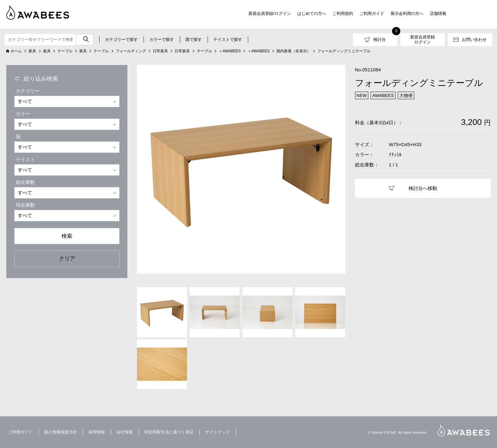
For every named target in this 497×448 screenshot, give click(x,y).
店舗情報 (438, 13)
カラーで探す (162, 39)
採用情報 (97, 432)
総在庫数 (25, 182)
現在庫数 (25, 205)
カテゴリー (28, 91)
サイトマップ (217, 432)
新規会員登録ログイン (423, 39)
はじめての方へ (312, 13)
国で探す (194, 39)
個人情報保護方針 (61, 432)
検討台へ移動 (423, 188)
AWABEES (464, 430)
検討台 (380, 39)
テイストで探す (228, 39)
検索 (67, 236)
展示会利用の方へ (407, 13)
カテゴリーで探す (121, 39)
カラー (23, 114)
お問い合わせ (474, 39)
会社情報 (125, 432)
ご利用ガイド (372, 13)
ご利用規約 (343, 13)
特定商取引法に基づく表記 (169, 432)
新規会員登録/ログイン (270, 13)
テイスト (25, 159)
